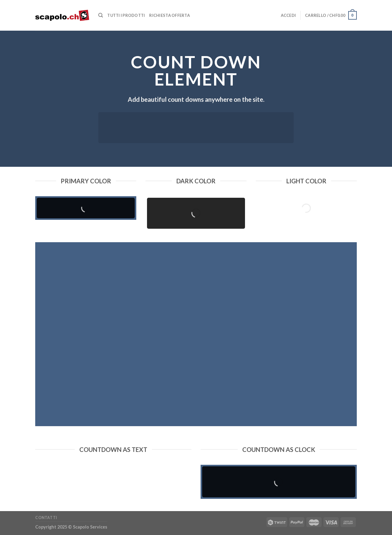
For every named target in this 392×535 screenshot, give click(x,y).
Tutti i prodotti (126, 15)
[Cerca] (101, 15)
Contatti (46, 518)
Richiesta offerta (169, 15)
